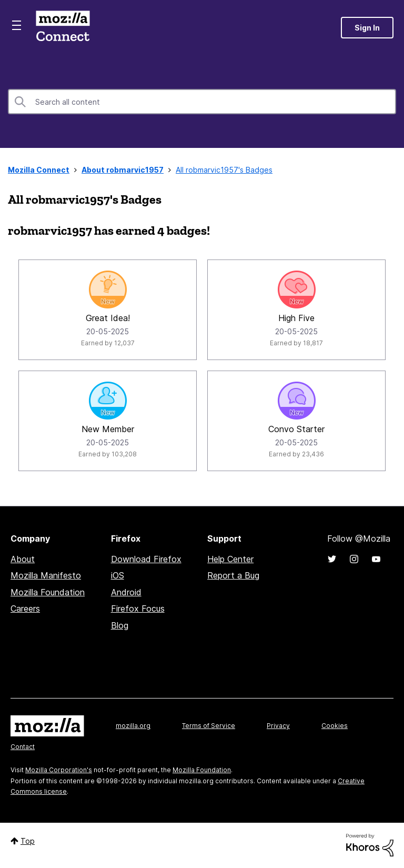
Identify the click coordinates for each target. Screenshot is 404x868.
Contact (23, 747)
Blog (120, 625)
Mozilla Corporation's (59, 770)
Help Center (230, 559)
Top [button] (28, 841)
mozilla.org (133, 726)
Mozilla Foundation (48, 592)
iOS (118, 575)
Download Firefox (146, 559)
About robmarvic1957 (123, 170)
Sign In (367, 28)
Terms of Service (209, 726)
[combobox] (202, 102)
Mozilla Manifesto (46, 575)
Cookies (335, 726)
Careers (25, 608)
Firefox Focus (138, 608)
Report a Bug (233, 575)
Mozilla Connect (63, 28)
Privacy (278, 726)
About (23, 559)
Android (126, 592)
